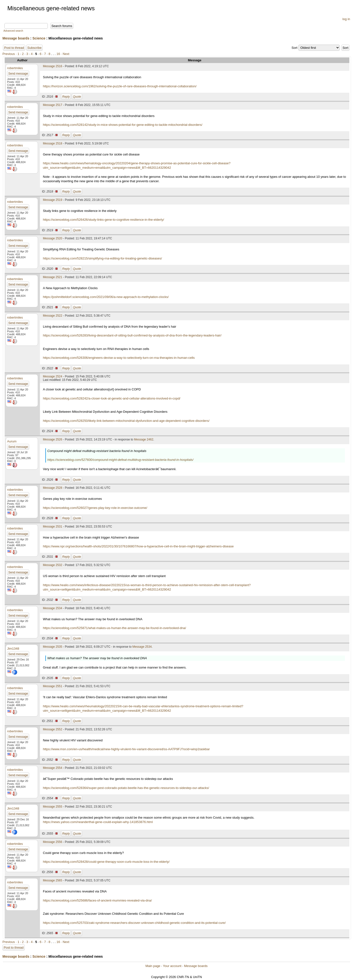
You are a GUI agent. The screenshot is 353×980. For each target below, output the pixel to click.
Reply (66, 97)
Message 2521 (53, 277)
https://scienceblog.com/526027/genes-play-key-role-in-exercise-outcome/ (95, 508)
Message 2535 (53, 647)
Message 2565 (53, 880)
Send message (18, 74)
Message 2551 (53, 686)
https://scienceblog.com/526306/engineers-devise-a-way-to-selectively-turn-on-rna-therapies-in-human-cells (119, 358)
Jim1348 (13, 649)
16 (58, 54)
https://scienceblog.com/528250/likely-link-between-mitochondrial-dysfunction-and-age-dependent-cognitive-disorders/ (126, 421)
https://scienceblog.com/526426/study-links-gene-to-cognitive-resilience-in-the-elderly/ (103, 220)
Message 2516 (53, 66)
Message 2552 (53, 729)
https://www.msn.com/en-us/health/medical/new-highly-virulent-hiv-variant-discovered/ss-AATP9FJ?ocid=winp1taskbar (126, 749)
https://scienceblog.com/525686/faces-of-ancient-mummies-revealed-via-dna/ (97, 900)
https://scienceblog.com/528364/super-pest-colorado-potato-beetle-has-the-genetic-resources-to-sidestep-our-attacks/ (126, 788)
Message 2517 (53, 105)
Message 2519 (53, 200)
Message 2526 (53, 439)
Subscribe (35, 48)
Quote (77, 97)
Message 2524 (53, 376)
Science (39, 38)
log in (346, 19)
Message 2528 (53, 488)
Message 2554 (53, 768)
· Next (65, 54)
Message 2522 (53, 316)
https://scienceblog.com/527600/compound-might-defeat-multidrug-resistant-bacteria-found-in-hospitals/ (120, 460)
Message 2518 (53, 143)
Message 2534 (53, 608)
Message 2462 (144, 439)
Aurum (12, 441)
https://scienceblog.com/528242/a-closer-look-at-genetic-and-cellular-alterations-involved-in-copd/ (112, 398)
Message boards (16, 38)
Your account (172, 966)
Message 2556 (53, 842)
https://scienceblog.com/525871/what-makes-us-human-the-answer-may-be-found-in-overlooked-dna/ (114, 628)
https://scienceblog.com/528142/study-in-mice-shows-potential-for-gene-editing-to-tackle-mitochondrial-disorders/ (123, 125)
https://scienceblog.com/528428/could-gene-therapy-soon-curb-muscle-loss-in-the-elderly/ (106, 862)
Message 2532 (53, 565)
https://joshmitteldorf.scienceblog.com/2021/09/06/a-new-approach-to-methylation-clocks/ (106, 297)
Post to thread (14, 48)
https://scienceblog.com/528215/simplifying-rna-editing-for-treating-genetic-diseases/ (102, 258)
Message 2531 (53, 527)
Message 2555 (53, 807)
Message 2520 (53, 238)
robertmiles (15, 68)
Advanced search (13, 31)
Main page (153, 966)
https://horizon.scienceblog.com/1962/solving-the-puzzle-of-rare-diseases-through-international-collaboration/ (120, 86)
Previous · (10, 54)
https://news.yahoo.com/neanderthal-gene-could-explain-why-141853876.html (98, 822)
